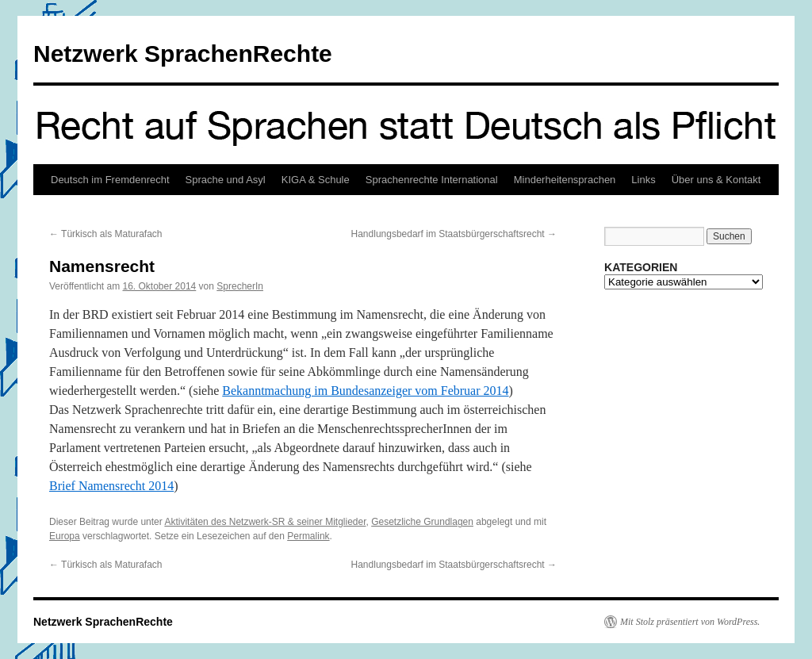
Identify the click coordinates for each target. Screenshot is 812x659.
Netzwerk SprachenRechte (183, 54)
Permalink (308, 536)
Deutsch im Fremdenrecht (110, 180)
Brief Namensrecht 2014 (111, 486)
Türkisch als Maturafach (106, 234)
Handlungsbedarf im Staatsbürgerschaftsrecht (454, 234)
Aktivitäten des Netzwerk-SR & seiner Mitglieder (265, 522)
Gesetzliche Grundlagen (422, 522)
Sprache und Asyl (226, 180)
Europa (65, 536)
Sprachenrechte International (432, 180)
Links (643, 180)
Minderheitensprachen (565, 180)
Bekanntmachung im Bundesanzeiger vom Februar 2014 (365, 391)
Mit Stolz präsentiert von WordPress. (690, 622)
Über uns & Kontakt (716, 180)
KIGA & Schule (316, 180)
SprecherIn (240, 286)
